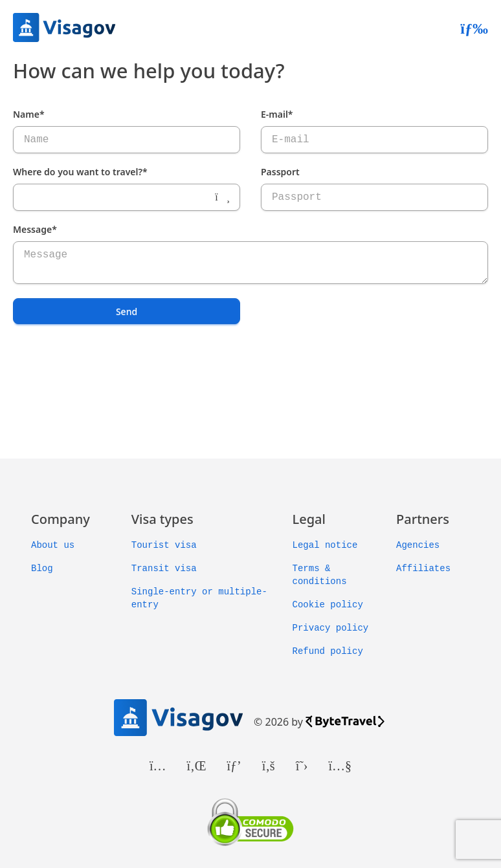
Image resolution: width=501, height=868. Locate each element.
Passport (280, 172)
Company (61, 519)
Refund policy (328, 651)
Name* (29, 114)
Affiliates (423, 569)
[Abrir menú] (474, 28)
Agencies (418, 545)
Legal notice (325, 545)
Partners (423, 519)
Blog (42, 569)
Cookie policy (328, 605)
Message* (35, 229)
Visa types (162, 519)
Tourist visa (164, 545)
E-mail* (277, 114)
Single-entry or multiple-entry (199, 598)
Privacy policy (331, 628)
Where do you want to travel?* (80, 172)
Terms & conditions (320, 575)
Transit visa (164, 569)
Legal (309, 519)
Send (127, 311)
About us (53, 545)
